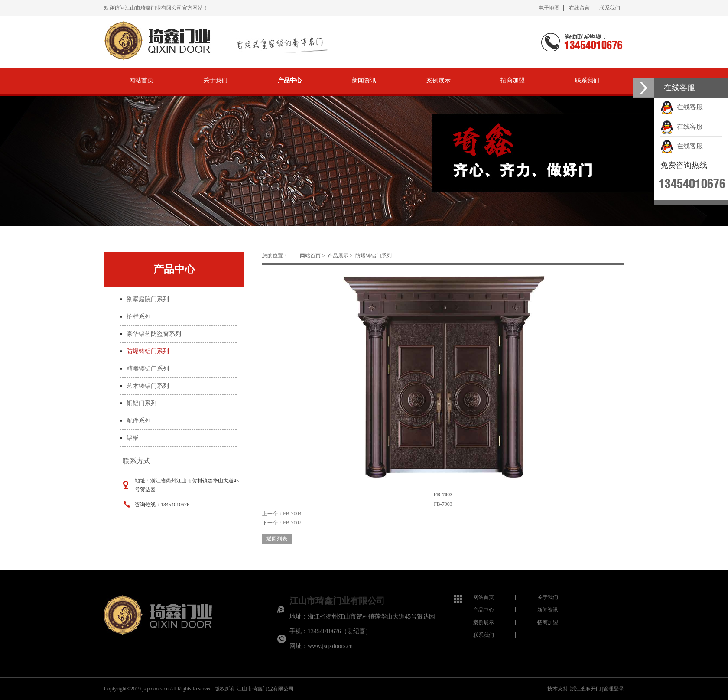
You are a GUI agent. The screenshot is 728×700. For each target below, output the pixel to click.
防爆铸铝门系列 (148, 351)
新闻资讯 (364, 80)
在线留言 (579, 8)
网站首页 (141, 80)
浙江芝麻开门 (585, 689)
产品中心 (290, 80)
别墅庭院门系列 (148, 299)
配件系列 (139, 421)
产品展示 (338, 256)
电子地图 (549, 8)
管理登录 (614, 689)
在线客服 (682, 107)
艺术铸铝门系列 (148, 386)
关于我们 (215, 80)
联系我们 (610, 8)
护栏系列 (139, 317)
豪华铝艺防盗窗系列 (154, 334)
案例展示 (439, 80)
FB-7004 (292, 514)
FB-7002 (292, 523)
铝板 (133, 438)
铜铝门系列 (142, 403)
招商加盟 (513, 80)
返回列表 (277, 539)
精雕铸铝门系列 (148, 369)
